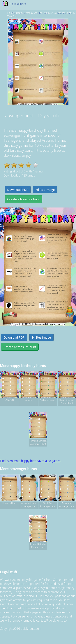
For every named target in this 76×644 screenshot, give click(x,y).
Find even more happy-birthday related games (30, 461)
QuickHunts (18, 4)
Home (11, 13)
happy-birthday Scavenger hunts (34, 13)
